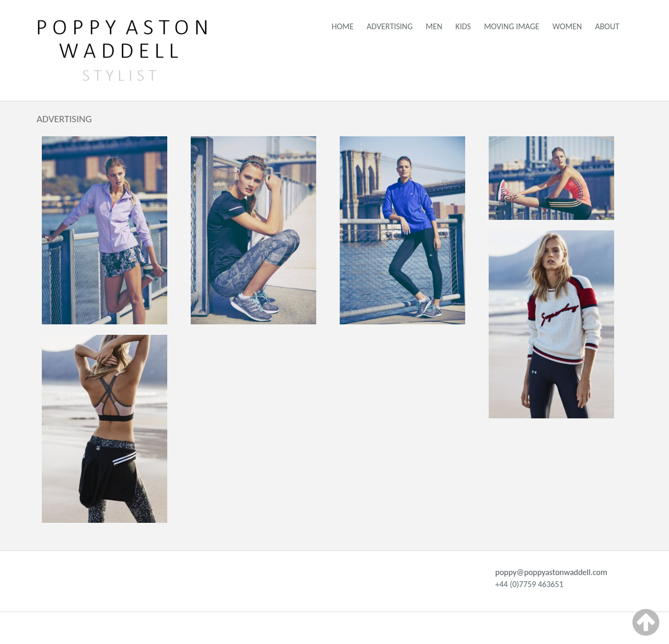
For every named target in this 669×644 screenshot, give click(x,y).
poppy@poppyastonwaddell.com (551, 572)
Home (343, 26)
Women (567, 26)
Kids (463, 26)
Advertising (390, 26)
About (607, 26)
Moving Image (512, 26)
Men (434, 26)
